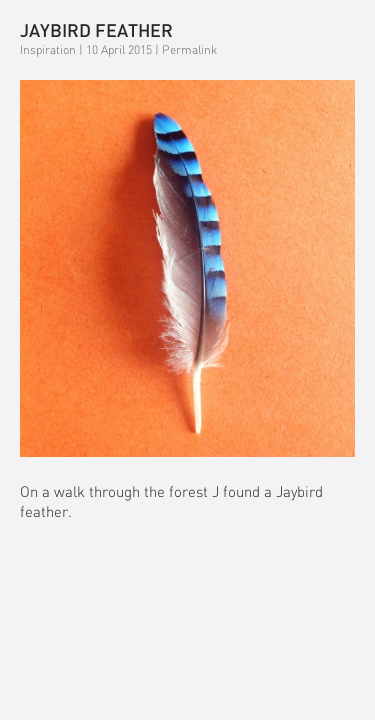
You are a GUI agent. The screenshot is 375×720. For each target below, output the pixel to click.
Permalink (189, 50)
